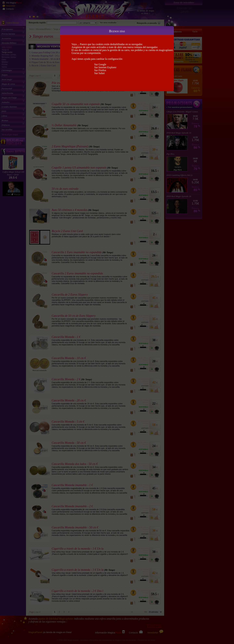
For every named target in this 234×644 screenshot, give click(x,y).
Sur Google (100, 64)
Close (175, 25)
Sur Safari (99, 73)
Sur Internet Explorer (105, 67)
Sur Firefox (100, 70)
